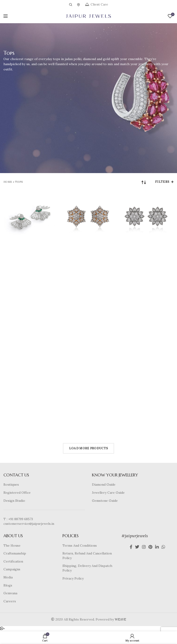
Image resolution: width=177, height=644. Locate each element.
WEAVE (120, 619)
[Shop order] (144, 182)
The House (12, 545)
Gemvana (10, 593)
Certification (13, 561)
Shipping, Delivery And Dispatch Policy (87, 568)
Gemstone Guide (105, 501)
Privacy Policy (73, 578)
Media (8, 577)
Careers (10, 601)
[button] (2, 629)
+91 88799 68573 (21, 519)
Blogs (8, 585)
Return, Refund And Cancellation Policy (87, 556)
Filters (162, 182)
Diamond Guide (104, 484)
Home (8, 182)
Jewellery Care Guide (108, 493)
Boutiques (11, 484)
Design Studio (14, 501)
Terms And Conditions (80, 545)
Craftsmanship (15, 553)
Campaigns (12, 569)
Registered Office (17, 493)
